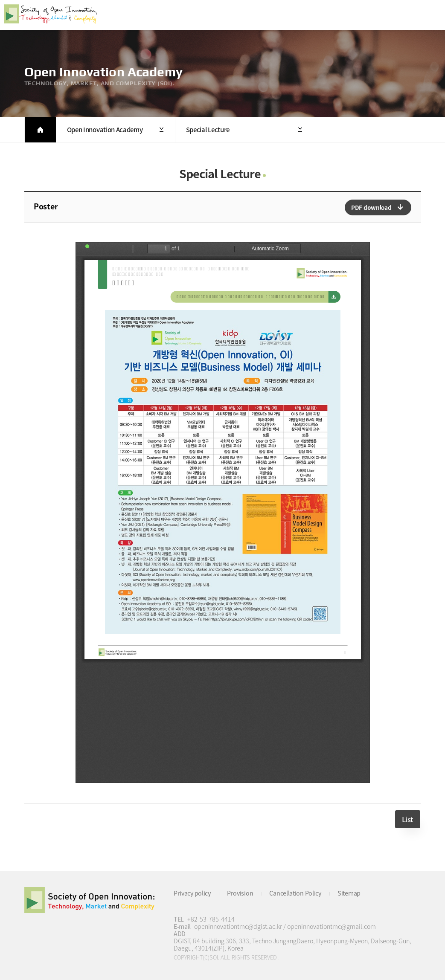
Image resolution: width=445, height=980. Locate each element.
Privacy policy (192, 893)
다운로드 (378, 207)
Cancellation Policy (295, 893)
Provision (240, 893)
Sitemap (349, 893)
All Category (430, 15)
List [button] (408, 819)
